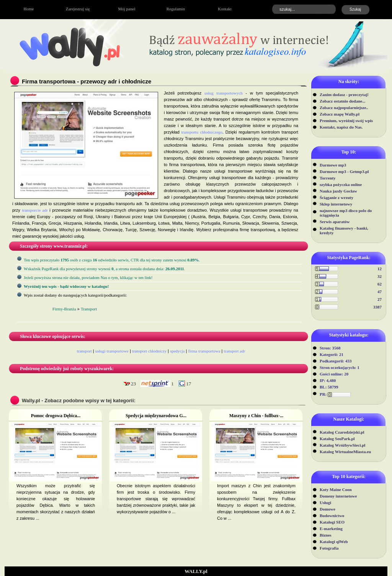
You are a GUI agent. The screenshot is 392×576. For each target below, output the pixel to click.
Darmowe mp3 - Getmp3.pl (344, 171)
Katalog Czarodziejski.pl (342, 432)
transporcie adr (35, 210)
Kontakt (225, 9)
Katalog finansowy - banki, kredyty (344, 230)
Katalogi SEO (332, 522)
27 (380, 299)
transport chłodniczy (149, 351)
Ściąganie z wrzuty (336, 197)
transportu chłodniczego (202, 132)
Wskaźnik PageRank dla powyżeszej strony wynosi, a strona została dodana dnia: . (105, 269)
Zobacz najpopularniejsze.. (344, 108)
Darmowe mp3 (333, 165)
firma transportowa (204, 351)
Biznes (326, 535)
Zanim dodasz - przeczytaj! (344, 95)
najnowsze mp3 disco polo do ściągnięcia (346, 213)
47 (380, 292)
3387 (377, 307)
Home (29, 9)
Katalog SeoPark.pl (337, 439)
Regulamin (176, 9)
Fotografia (329, 548)
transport (84, 351)
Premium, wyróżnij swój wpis (346, 121)
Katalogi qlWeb (334, 542)
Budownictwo (332, 516)
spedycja (177, 351)
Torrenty (328, 178)
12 (380, 269)
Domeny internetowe (338, 496)
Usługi (325, 503)
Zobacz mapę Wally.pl (340, 114)
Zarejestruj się (78, 9)
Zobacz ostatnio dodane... (343, 101)
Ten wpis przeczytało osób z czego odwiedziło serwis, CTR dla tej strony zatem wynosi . (112, 260)
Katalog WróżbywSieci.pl (342, 445)
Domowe (327, 509)
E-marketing (331, 529)
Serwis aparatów (335, 222)
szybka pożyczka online (341, 184)
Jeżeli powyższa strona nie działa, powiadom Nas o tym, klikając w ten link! (88, 277)
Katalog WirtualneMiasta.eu (345, 452)
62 (380, 284)
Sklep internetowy (336, 204)
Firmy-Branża (64, 309)
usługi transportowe (112, 351)
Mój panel (127, 9)
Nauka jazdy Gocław (338, 191)
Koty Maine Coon (336, 490)
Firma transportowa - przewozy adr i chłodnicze (87, 81)
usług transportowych (224, 93)
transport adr (234, 351)
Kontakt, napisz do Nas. (341, 127)
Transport (89, 309)
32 (380, 276)
